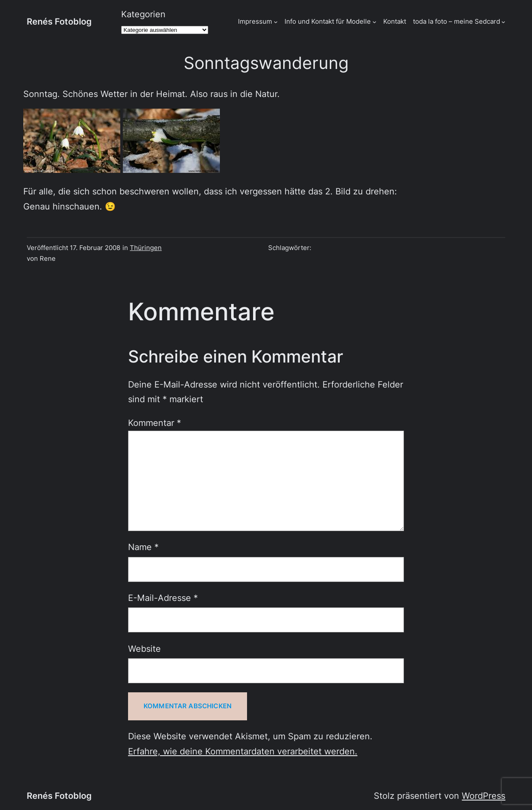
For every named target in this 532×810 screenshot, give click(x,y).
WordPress (483, 796)
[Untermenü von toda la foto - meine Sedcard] (503, 22)
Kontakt (395, 22)
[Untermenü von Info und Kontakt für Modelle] (374, 22)
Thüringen (146, 248)
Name (143, 547)
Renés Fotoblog (59, 21)
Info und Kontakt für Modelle (328, 22)
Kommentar (155, 423)
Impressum (255, 22)
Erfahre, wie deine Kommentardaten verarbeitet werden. (243, 751)
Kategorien (143, 14)
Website (144, 649)
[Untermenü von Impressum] (276, 22)
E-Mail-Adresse (163, 598)
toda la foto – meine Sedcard (457, 22)
